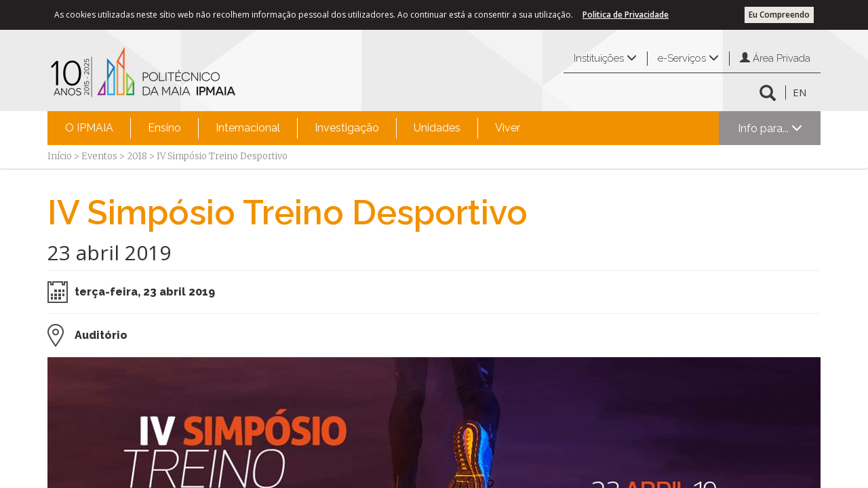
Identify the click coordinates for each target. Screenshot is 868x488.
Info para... (770, 128)
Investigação (347, 128)
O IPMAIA (89, 128)
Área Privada (775, 58)
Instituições (605, 58)
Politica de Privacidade (626, 15)
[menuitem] (89, 128)
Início (60, 156)
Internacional (248, 128)
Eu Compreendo (779, 15)
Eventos (99, 156)
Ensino (164, 128)
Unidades (437, 128)
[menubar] (293, 128)
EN (800, 92)
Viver (508, 128)
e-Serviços (688, 58)
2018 (137, 156)
